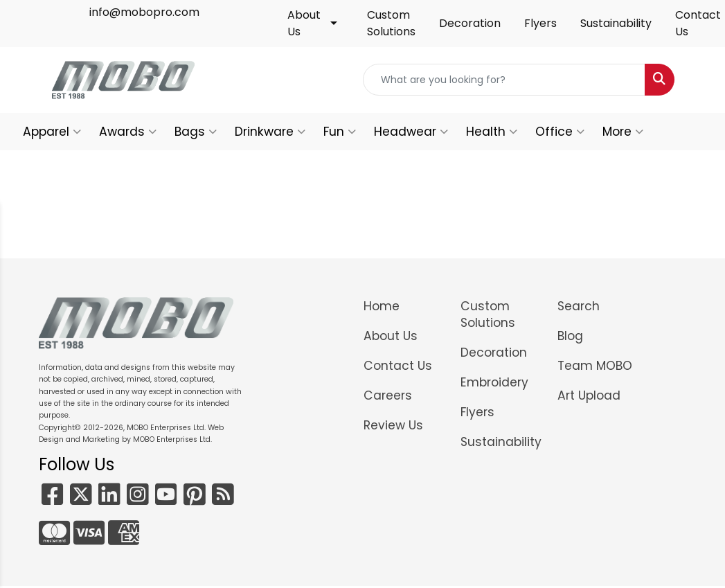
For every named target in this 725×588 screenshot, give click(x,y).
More (623, 132)
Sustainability (616, 23)
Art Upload (589, 395)
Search (579, 306)
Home (382, 306)
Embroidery (494, 382)
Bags (196, 132)
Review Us (393, 425)
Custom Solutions (391, 23)
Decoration (470, 23)
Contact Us (398, 366)
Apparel (52, 132)
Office (560, 132)
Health (492, 132)
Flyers (540, 23)
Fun (340, 132)
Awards (128, 132)
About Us (304, 23)
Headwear (411, 132)
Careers (388, 395)
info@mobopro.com (144, 12)
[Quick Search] (504, 80)
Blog (570, 336)
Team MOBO (595, 366)
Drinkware (270, 132)
